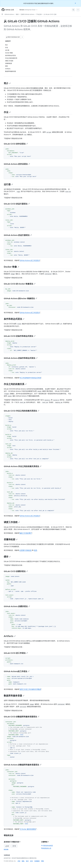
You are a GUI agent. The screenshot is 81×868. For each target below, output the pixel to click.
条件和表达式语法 (14, 319)
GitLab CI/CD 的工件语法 (16, 653)
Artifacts (10, 636)
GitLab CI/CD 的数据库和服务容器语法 (22, 717)
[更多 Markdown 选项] (22, 37)
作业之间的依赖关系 (15, 384)
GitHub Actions (9, 14)
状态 (27, 861)
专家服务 (37, 861)
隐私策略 (6, 849)
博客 (42, 861)
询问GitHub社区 (47, 845)
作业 (7, 112)
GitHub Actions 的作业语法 (17, 164)
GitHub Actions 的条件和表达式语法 (21, 358)
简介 (7, 83)
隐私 (23, 861)
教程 (17, 14)
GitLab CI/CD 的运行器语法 (17, 204)
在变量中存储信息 (25, 550)
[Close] (76, 3)
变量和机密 (11, 539)
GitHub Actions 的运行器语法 (18, 235)
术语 (19, 861)
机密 (35, 550)
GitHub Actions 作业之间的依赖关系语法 (23, 466)
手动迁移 (39, 14)
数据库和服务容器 (14, 696)
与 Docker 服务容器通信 (28, 829)
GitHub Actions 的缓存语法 (17, 606)
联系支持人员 (46, 848)
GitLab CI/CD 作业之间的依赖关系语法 (22, 411)
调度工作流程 (12, 522)
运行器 (8, 184)
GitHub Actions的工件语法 (17, 671)
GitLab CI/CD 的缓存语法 (16, 571)
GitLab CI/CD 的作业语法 (16, 144)
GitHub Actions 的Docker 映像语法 (20, 298)
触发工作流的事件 (26, 533)
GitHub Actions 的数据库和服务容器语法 (23, 765)
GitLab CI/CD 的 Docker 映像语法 (20, 284)
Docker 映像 (11, 267)
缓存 (7, 557)
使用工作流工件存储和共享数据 (30, 689)
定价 (31, 861)
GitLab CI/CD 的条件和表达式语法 (20, 336)
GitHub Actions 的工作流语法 (30, 260)
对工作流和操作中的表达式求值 (30, 378)
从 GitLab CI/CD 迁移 (50, 14)
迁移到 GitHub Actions (27, 14)
